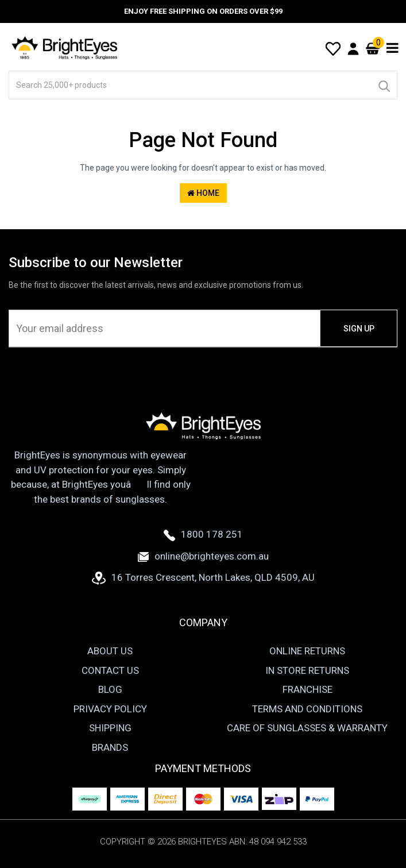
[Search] (384, 85)
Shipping (110, 728)
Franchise (308, 689)
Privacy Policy (110, 709)
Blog (110, 689)
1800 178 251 (203, 534)
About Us (110, 651)
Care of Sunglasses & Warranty (307, 728)
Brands (110, 747)
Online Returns (307, 651)
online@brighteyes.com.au (203, 556)
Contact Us (110, 670)
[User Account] (353, 48)
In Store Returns (307, 670)
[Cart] (373, 48)
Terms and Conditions (307, 709)
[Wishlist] (333, 48)
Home (203, 193)
